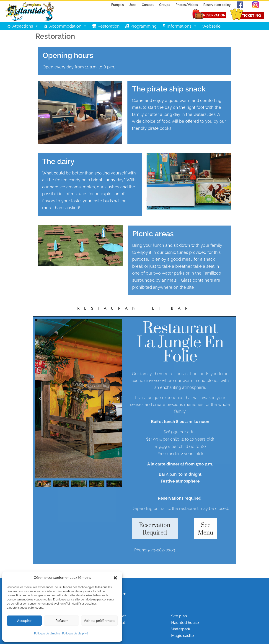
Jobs (133, 5)
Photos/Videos (187, 5)
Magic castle (182, 636)
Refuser (62, 621)
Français (118, 5)
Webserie (211, 26)
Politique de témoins (47, 634)
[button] (115, 578)
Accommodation (68, 26)
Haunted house (185, 623)
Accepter (24, 621)
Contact (148, 5)
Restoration (109, 26)
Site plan (179, 616)
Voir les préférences (99, 621)
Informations (182, 26)
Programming (144, 26)
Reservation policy (217, 5)
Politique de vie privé (75, 634)
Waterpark (181, 629)
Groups (165, 5)
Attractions (25, 26)
